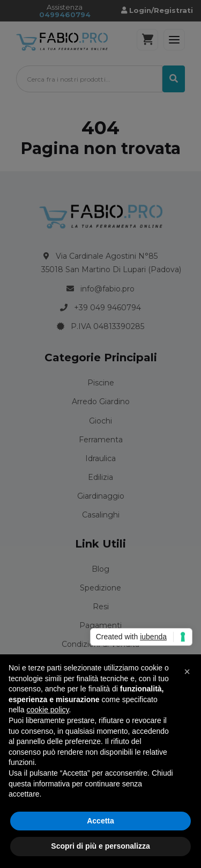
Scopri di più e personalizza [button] (100, 846)
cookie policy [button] (47, 710)
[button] (187, 672)
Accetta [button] (100, 821)
